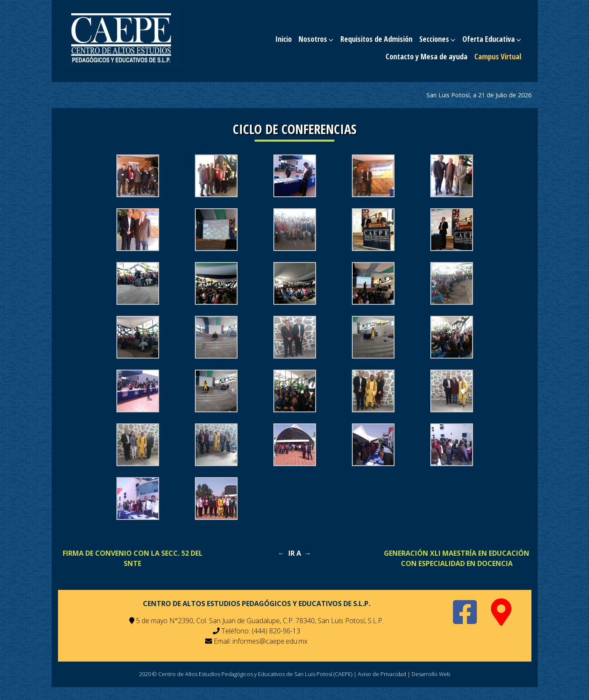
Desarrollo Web (431, 674)
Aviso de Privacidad (382, 674)
